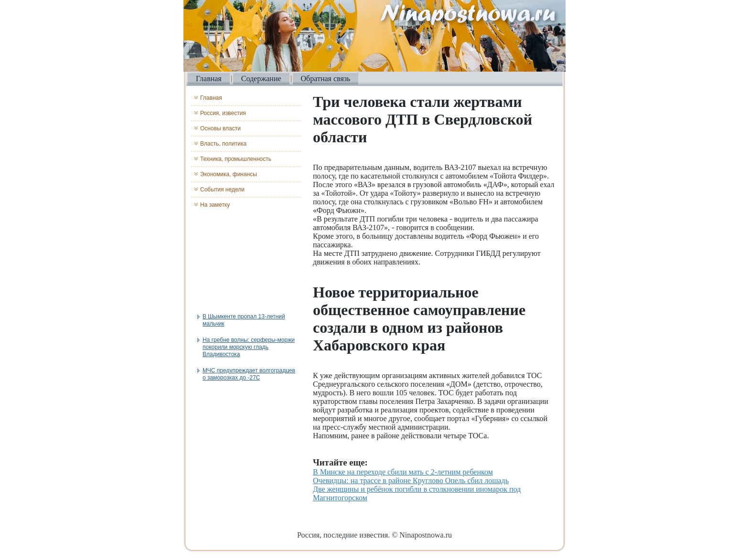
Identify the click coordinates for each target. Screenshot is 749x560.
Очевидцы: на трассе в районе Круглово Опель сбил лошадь (411, 481)
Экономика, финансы (229, 174)
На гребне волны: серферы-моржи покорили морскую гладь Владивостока (249, 347)
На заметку (215, 205)
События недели (222, 190)
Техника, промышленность (236, 159)
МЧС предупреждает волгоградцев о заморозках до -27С (249, 374)
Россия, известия (223, 113)
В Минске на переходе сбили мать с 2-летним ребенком (403, 472)
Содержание (261, 79)
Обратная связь (326, 79)
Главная (209, 79)
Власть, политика (223, 144)
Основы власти (220, 128)
